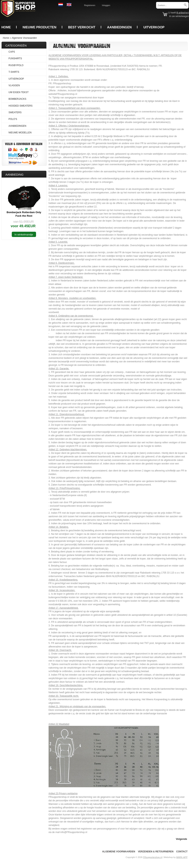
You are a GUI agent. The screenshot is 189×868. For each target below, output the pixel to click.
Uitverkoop (154, 27)
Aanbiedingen (119, 27)
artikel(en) (183, 13)
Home (6, 27)
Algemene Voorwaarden (24, 38)
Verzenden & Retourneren (156, 852)
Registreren (90, 5)
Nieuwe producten (39, 27)
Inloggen (106, 5)
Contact (182, 852)
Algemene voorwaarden (118, 852)
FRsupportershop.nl (152, 857)
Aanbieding (15, 175)
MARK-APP (182, 857)
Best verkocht (82, 27)
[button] (182, 839)
